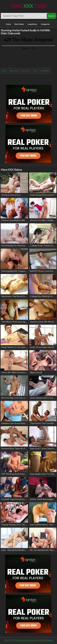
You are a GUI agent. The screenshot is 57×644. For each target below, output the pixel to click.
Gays (29, 6)
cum (35, 71)
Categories (45, 24)
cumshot (45, 71)
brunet (26, 71)
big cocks (14, 71)
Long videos (32, 24)
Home (8, 24)
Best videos (19, 24)
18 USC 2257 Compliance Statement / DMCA (24, 640)
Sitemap (50, 640)
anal (4, 71)
